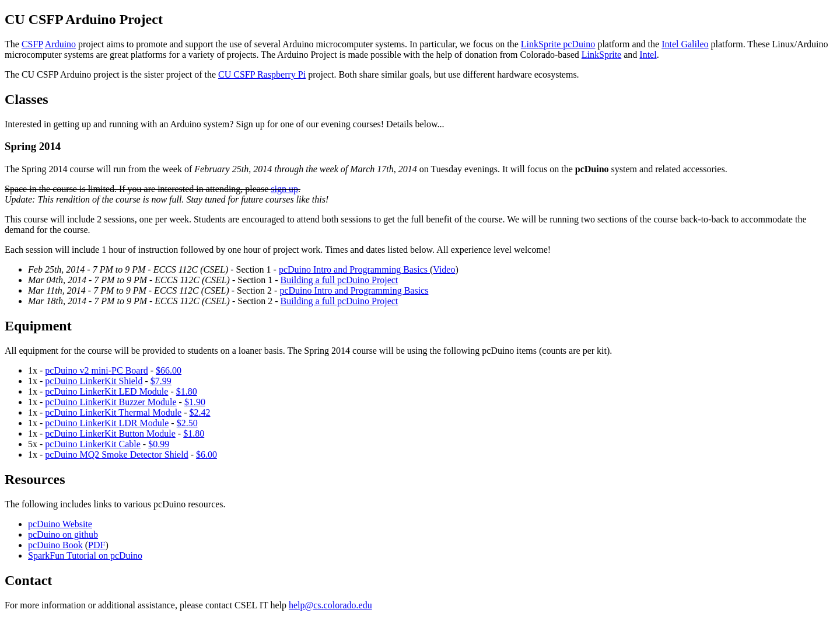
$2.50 (187, 423)
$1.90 (195, 402)
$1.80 (187, 391)
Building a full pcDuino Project (339, 280)
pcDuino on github (63, 534)
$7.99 (161, 381)
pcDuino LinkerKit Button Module (110, 433)
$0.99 (159, 444)
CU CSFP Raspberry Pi (262, 74)
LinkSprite (601, 55)
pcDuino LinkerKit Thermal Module (113, 412)
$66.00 (169, 370)
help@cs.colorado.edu (330, 605)
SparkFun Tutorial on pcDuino (85, 555)
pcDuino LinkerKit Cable (93, 444)
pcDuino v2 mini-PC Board (96, 370)
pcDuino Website (60, 524)
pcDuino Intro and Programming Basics (354, 269)
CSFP (32, 44)
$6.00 (206, 454)
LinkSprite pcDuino (558, 44)
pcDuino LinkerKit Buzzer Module (111, 402)
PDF (97, 545)
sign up (284, 189)
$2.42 (200, 412)
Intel (648, 55)
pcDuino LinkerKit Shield (94, 381)
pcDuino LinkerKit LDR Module (107, 423)
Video (444, 269)
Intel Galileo (685, 44)
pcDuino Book (55, 545)
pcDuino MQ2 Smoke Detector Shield (116, 454)
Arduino (60, 44)
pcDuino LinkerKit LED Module (106, 391)
